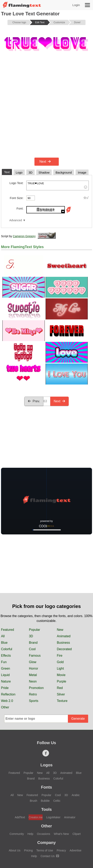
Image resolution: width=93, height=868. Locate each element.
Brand (33, 643)
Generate (78, 719)
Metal (33, 675)
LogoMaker (53, 817)
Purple (61, 681)
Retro (33, 694)
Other (5, 707)
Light (60, 668)
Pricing (28, 850)
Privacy (61, 850)
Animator (70, 817)
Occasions (43, 834)
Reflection (8, 694)
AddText (20, 817)
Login (76, 5)
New (60, 630)
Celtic (57, 801)
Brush (34, 801)
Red (60, 688)
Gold (60, 662)
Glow (33, 662)
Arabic (76, 795)
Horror (34, 668)
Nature (6, 681)
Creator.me (36, 817)
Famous (35, 656)
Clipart (77, 834)
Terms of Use (45, 850)
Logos (47, 765)
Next (45, 162)
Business (63, 643)
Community (17, 834)
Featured (7, 630)
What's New (61, 834)
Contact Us (50, 856)
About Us (15, 850)
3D (31, 636)
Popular (35, 630)
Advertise (75, 850)
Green (5, 668)
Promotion (36, 688)
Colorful (7, 649)
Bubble (45, 801)
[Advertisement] (46, 108)
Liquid (5, 675)
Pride (5, 688)
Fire (60, 656)
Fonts (46, 787)
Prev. (34, 401)
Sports (34, 701)
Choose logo (19, 22)
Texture (62, 701)
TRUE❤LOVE (58, 185)
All (3, 636)
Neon (33, 681)
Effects (6, 656)
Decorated (64, 649)
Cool (32, 649)
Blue (4, 643)
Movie (61, 675)
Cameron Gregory (24, 236)
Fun (4, 662)
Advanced (16, 220)
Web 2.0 (7, 701)
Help (30, 834)
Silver (61, 694)
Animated (64, 636)
